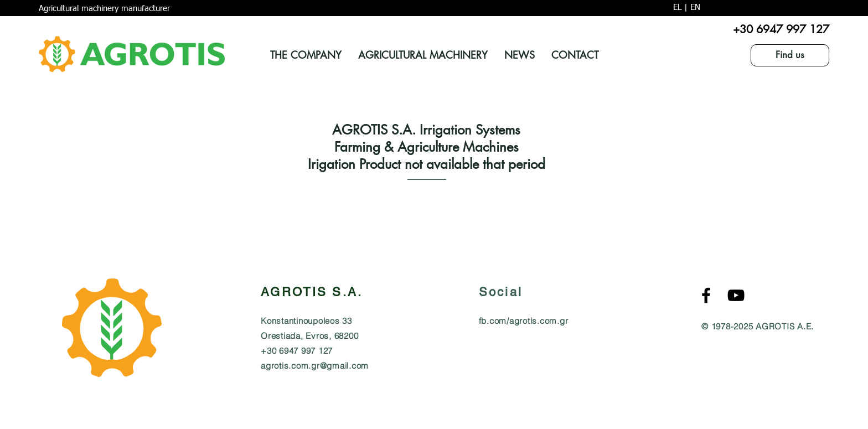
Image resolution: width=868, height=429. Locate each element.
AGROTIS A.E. (785, 326)
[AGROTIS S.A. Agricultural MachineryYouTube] (736, 295)
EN (695, 7)
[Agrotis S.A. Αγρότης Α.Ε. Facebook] (706, 295)
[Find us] (790, 55)
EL (677, 7)
